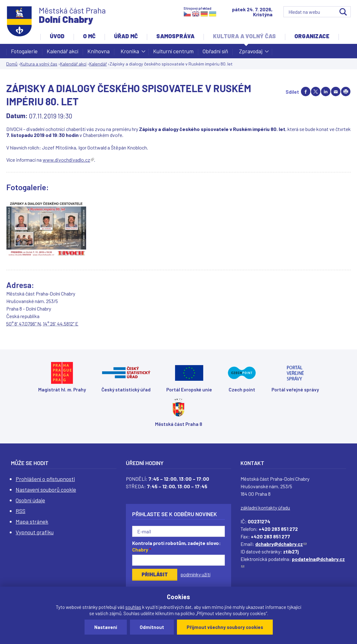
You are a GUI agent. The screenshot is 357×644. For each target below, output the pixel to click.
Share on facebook (306, 92)
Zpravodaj (251, 53)
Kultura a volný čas (244, 36)
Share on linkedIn (326, 92)
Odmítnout (152, 627)
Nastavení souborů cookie (46, 490)
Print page (346, 92)
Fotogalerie (24, 51)
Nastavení (106, 627)
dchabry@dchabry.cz (281, 544)
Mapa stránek (32, 521)
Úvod (57, 36)
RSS (21, 511)
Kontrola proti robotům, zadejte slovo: (176, 546)
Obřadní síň (215, 51)
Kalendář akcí (62, 51)
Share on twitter (316, 92)
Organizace (312, 36)
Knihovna (98, 51)
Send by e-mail (336, 92)
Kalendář (98, 64)
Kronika (130, 53)
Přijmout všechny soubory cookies (225, 627)
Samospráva (175, 36)
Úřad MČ (126, 36)
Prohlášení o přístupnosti (45, 479)
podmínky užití (195, 574)
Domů (12, 64)
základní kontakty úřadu (265, 508)
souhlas (133, 607)
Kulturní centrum (173, 51)
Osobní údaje (30, 500)
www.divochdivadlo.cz (68, 160)
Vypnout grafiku (35, 532)
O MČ (89, 36)
